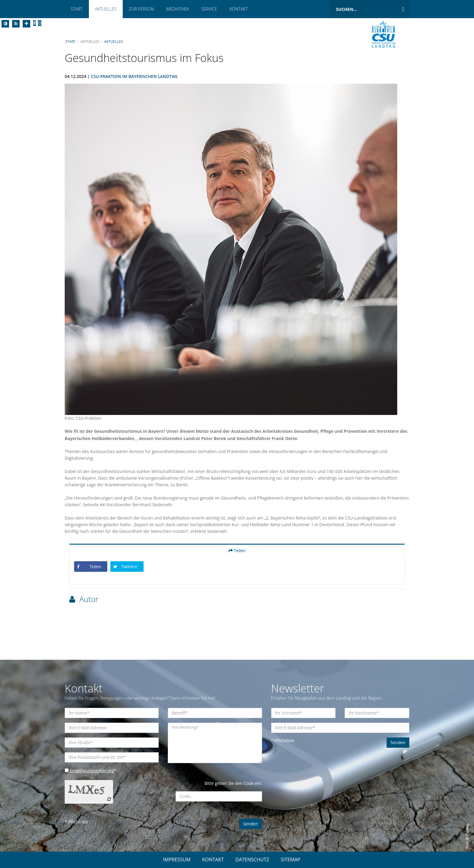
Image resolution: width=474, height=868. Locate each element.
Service (209, 9)
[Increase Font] (26, 24)
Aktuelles (106, 9)
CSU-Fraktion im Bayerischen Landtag (134, 76)
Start (77, 9)
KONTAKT (213, 860)
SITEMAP (291, 860)
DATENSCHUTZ (252, 860)
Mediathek (178, 9)
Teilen (237, 551)
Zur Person (141, 9)
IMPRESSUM (177, 860)
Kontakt (239, 9)
